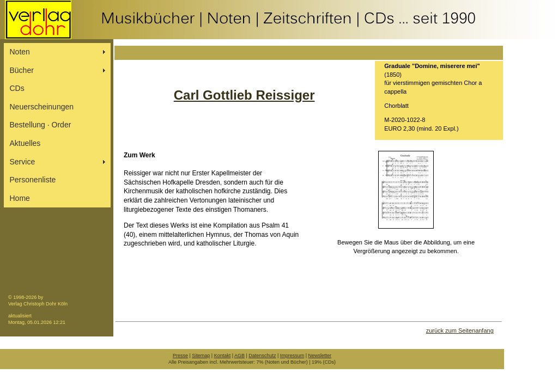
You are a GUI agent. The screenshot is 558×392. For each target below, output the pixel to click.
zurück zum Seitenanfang (460, 330)
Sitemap (201, 356)
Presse (180, 356)
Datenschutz (262, 356)
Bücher (22, 70)
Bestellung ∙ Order (41, 125)
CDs (17, 88)
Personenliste (33, 180)
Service (23, 162)
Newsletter (320, 356)
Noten (20, 52)
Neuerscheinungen (42, 107)
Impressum (292, 356)
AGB (239, 356)
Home (20, 198)
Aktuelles (25, 143)
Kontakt (223, 356)
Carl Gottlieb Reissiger (244, 95)
